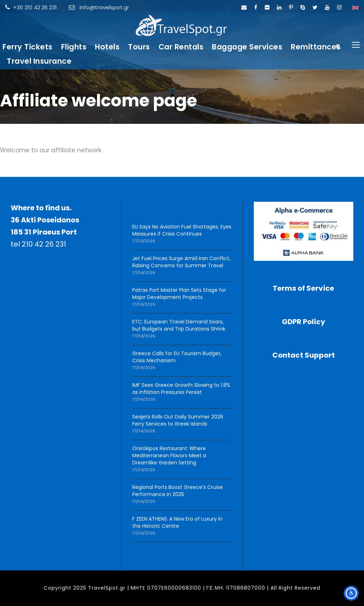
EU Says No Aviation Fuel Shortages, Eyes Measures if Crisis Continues (182, 230)
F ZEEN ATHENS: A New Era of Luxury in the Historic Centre (177, 522)
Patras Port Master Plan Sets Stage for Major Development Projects (179, 294)
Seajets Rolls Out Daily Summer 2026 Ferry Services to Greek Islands (178, 420)
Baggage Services (247, 47)
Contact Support (304, 355)
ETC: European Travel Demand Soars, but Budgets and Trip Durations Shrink (179, 325)
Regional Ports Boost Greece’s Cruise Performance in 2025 (178, 491)
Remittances (316, 47)
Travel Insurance (39, 61)
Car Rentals (181, 47)
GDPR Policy (304, 322)
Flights (74, 47)
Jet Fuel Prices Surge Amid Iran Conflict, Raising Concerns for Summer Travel (181, 262)
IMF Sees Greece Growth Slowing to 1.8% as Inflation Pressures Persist (181, 389)
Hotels (107, 47)
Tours (139, 47)
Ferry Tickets (28, 47)
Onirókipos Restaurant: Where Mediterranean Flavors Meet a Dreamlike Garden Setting (169, 455)
